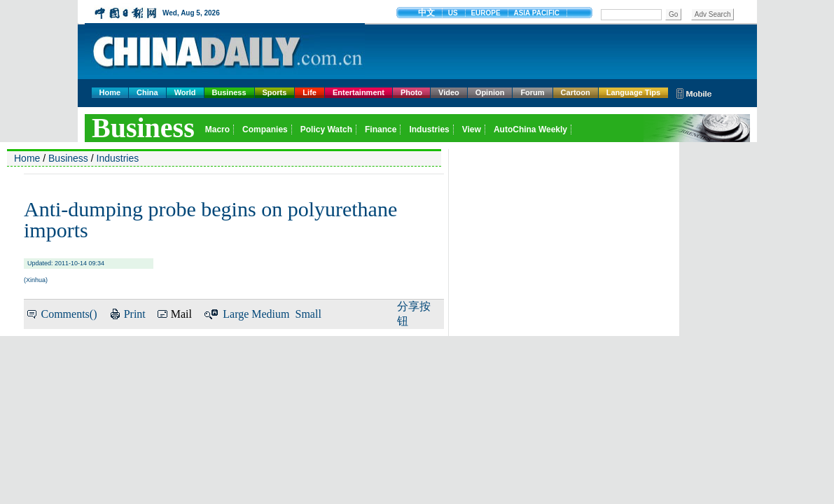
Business (229, 92)
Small (308, 314)
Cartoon (576, 92)
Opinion (490, 92)
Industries (118, 158)
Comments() (69, 314)
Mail (181, 314)
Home (110, 92)
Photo (411, 92)
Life (310, 92)
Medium (270, 314)
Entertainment (359, 92)
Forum (532, 92)
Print (135, 314)
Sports (275, 92)
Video (449, 92)
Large (236, 314)
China (147, 92)
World (185, 92)
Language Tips (633, 92)
